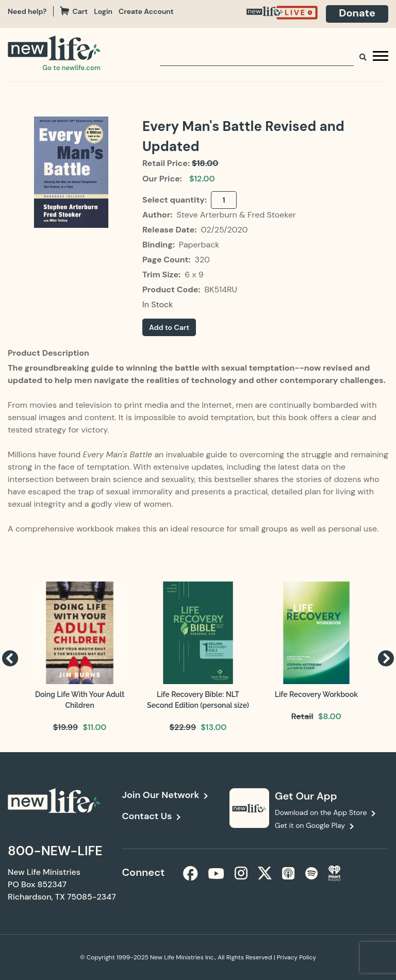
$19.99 (65, 727)
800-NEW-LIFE (55, 851)
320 (202, 260)
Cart (74, 11)
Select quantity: (176, 200)
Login (103, 11)
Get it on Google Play (310, 825)
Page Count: (167, 260)
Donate (357, 13)
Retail (302, 716)
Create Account (146, 11)
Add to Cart (169, 327)
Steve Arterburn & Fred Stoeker (236, 215)
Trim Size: (162, 275)
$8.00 (330, 716)
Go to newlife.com (71, 68)
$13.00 (213, 727)
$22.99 (183, 727)
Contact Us (147, 816)
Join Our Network (160, 795)
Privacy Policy (296, 957)
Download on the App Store (321, 812)
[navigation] (106, 11)
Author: (158, 215)
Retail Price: (166, 163)
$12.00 (202, 179)
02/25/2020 (224, 230)
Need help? (27, 11)
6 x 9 (194, 275)
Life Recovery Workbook (316, 694)
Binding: (160, 245)
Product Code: (172, 289)
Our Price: (162, 179)
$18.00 (205, 163)
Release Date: (170, 230)
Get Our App (306, 796)
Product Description (48, 353)
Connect (143, 872)
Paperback (199, 245)
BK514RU (220, 289)
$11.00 (94, 727)
